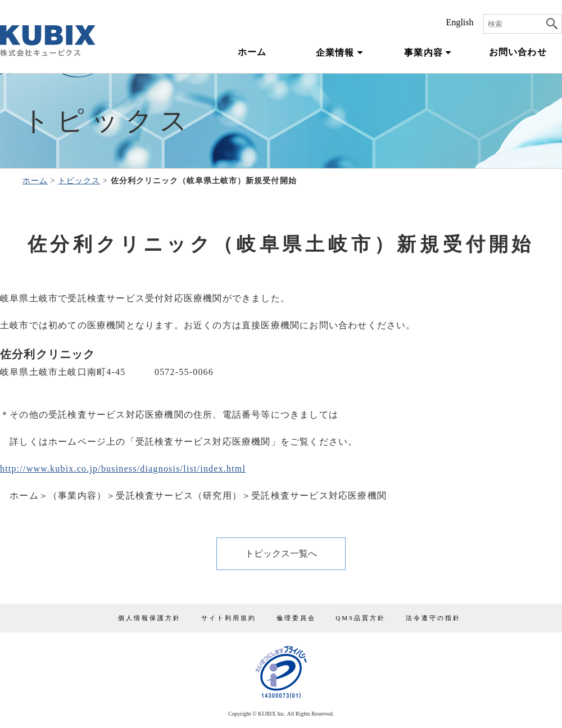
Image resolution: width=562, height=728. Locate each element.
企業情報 (339, 53)
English (460, 22)
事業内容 (428, 53)
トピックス (79, 181)
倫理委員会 (296, 618)
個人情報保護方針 (149, 618)
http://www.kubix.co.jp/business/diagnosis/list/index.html (123, 469)
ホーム (252, 52)
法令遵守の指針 (433, 618)
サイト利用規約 (229, 618)
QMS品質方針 (361, 618)
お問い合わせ (518, 52)
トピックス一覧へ (281, 553)
